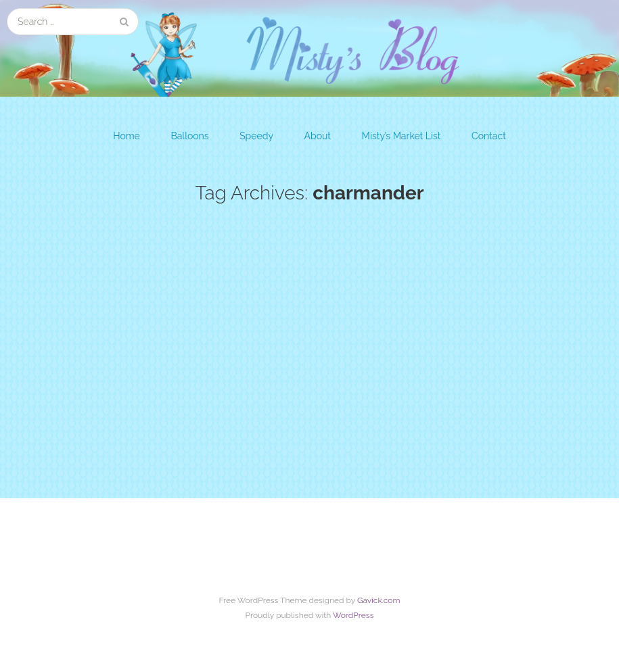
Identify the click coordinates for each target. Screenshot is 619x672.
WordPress (353, 615)
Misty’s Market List (402, 136)
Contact (489, 136)
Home (127, 136)
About (318, 136)
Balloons (189, 136)
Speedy (256, 136)
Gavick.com (379, 600)
